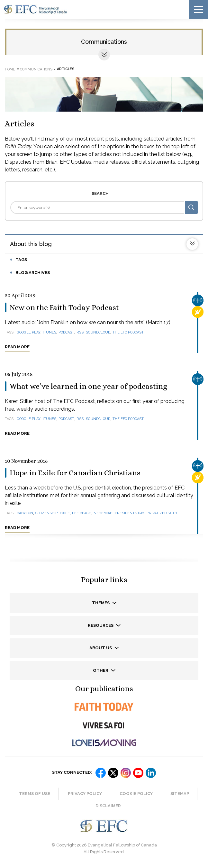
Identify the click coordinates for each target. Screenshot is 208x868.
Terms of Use (35, 794)
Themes (101, 603)
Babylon (25, 513)
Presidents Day (130, 513)
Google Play (29, 332)
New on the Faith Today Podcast (64, 307)
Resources (101, 625)
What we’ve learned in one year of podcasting (89, 386)
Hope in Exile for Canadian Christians (75, 473)
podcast (66, 332)
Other (101, 670)
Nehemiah (103, 513)
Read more (17, 347)
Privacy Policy (85, 794)
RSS (80, 332)
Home (10, 69)
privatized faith (162, 513)
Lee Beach (82, 513)
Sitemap (180, 794)
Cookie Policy (136, 794)
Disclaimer (108, 806)
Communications (104, 42)
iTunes (50, 332)
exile (65, 513)
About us (101, 648)
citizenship (46, 513)
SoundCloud (98, 332)
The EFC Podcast (128, 332)
